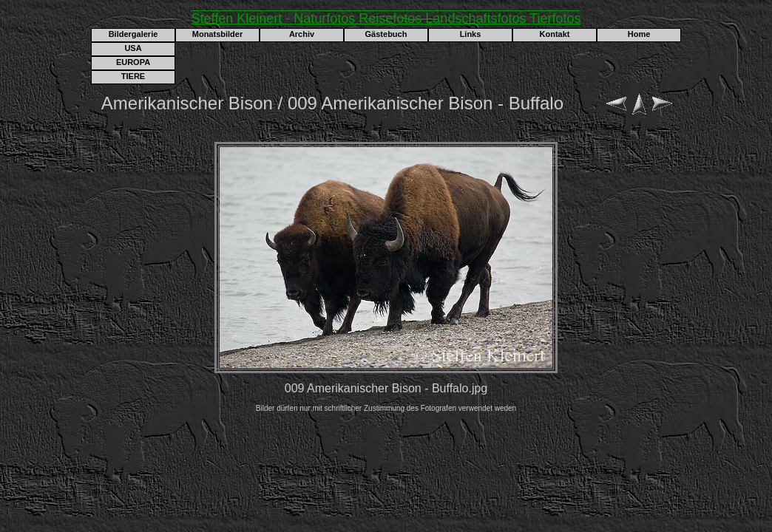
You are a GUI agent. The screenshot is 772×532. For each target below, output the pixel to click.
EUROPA (133, 62)
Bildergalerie (133, 34)
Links (471, 34)
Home (639, 34)
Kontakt (555, 34)
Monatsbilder (217, 34)
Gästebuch (386, 34)
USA (133, 48)
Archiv (302, 34)
